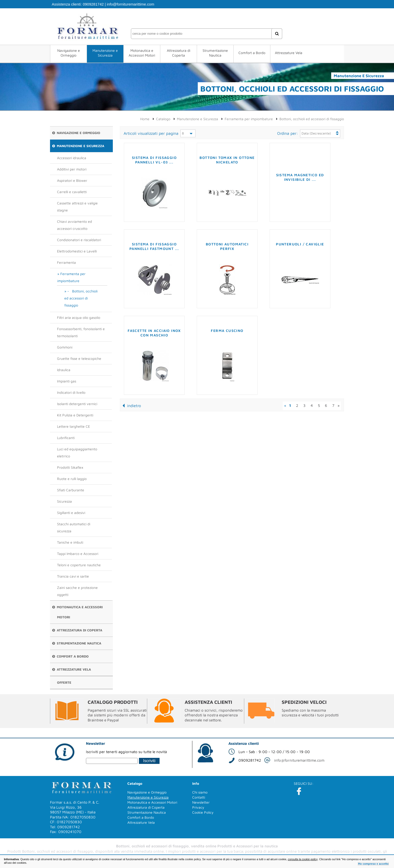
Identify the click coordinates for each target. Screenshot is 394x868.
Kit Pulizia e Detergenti (75, 415)
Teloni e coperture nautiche (79, 565)
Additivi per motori (72, 169)
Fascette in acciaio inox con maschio (154, 333)
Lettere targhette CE (73, 426)
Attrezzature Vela (289, 53)
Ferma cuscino (227, 331)
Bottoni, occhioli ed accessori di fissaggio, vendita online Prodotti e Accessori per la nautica (197, 846)
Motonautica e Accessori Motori (142, 53)
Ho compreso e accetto (373, 864)
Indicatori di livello (71, 392)
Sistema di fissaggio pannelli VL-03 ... (154, 160)
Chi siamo (200, 792)
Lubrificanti (66, 438)
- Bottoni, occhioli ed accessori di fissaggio (81, 298)
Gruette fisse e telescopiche (79, 358)
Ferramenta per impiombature (71, 277)
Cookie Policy (203, 812)
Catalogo (163, 119)
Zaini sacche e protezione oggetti (77, 591)
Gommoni (65, 347)
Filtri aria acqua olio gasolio (79, 317)
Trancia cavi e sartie (73, 576)
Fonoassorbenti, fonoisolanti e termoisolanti (81, 332)
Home (145, 119)
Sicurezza (64, 501)
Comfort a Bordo (252, 53)
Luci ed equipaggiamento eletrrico (77, 452)
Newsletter (201, 802)
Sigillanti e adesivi (71, 513)
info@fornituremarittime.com (131, 4)
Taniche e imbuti (70, 542)
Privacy (198, 807)
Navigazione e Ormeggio (69, 53)
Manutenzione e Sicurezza (105, 53)
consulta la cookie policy (303, 859)
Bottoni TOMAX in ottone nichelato (227, 160)
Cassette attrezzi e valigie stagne (77, 207)
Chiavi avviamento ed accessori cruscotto (75, 225)
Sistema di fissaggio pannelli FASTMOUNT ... (154, 246)
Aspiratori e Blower (72, 180)
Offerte (64, 682)
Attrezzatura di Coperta (179, 53)
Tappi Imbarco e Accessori (78, 554)
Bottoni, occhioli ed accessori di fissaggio (312, 119)
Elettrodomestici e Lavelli (77, 251)
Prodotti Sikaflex (70, 467)
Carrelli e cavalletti (72, 192)
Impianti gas (67, 381)
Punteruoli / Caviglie (300, 244)
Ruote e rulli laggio (72, 479)
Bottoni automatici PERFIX (227, 246)
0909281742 (93, 4)
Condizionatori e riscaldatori (79, 240)
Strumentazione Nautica (215, 53)
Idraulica (64, 370)
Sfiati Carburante (71, 490)
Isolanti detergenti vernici (77, 404)
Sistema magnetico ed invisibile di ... (300, 177)
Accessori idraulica (72, 158)
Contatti (199, 797)
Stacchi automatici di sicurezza (74, 527)
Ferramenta (66, 262)
